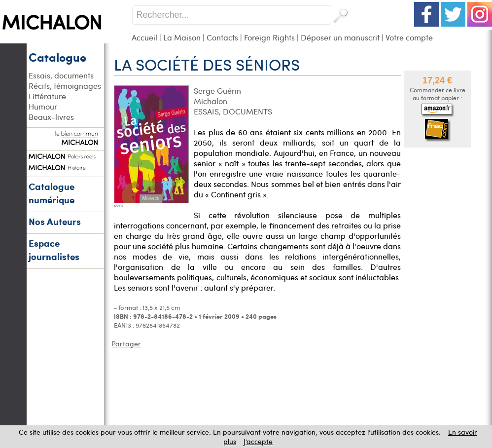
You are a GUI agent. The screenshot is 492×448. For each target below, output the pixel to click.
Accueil (144, 37)
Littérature (47, 96)
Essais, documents (61, 75)
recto (118, 206)
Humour (43, 106)
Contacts (222, 37)
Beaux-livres (51, 117)
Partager (126, 344)
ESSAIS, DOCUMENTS (233, 111)
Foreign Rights (269, 37)
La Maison (182, 37)
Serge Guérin (217, 91)
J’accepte (258, 441)
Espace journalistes (54, 250)
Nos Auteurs (55, 221)
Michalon (211, 101)
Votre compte (409, 37)
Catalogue (57, 57)
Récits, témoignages (65, 86)
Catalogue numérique (52, 193)
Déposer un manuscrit (340, 37)
